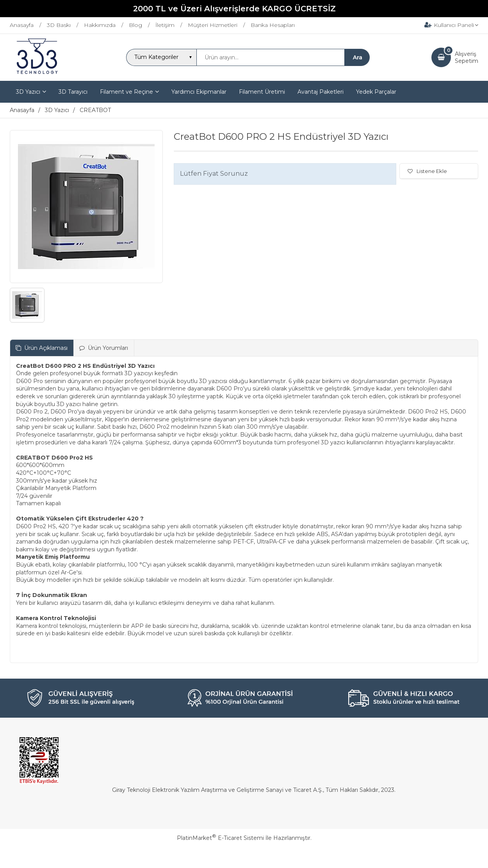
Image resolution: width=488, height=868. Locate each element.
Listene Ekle (427, 171)
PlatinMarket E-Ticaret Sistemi (220, 838)
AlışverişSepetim (467, 57)
